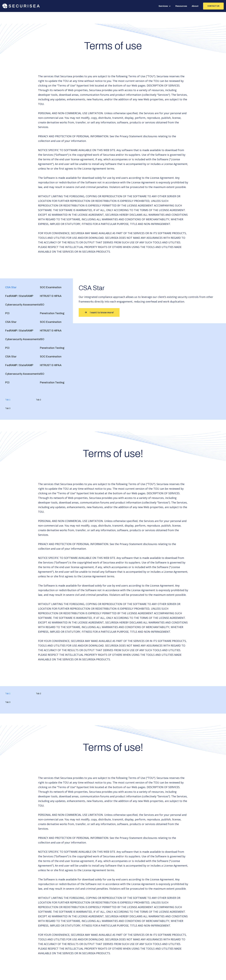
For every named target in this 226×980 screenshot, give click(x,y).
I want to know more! (99, 312)
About (195, 6)
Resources (181, 6)
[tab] (11, 287)
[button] (165, 6)
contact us (213, 6)
